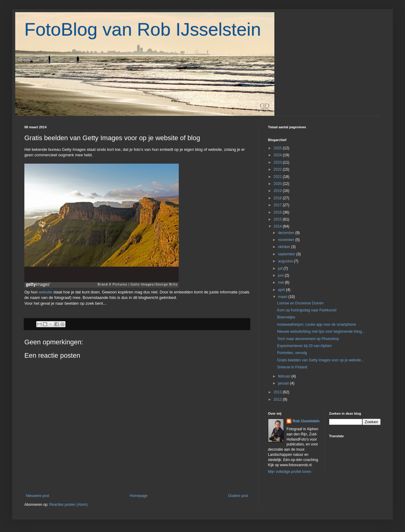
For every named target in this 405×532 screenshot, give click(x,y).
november (287, 240)
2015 (278, 219)
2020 (278, 184)
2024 (278, 155)
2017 (278, 205)
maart (283, 297)
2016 (278, 212)
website (46, 292)
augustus (286, 261)
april (282, 290)
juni (281, 275)
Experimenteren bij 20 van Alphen (304, 346)
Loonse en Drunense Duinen (300, 303)
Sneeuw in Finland (292, 367)
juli (281, 268)
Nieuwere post (38, 496)
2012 (278, 399)
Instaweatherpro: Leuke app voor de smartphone (317, 325)
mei (282, 282)
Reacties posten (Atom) (68, 505)
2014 (278, 226)
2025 (278, 148)
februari (285, 376)
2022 (278, 169)
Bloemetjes (286, 317)
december (287, 233)
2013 (278, 392)
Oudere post (238, 496)
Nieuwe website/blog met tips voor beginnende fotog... (321, 332)
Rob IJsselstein (306, 421)
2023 (278, 162)
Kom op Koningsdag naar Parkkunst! (307, 310)
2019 (278, 191)
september (287, 254)
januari (284, 383)
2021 (278, 177)
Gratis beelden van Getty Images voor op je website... (320, 360)
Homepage (139, 496)
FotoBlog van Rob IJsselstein (143, 29)
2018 (278, 198)
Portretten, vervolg (292, 353)
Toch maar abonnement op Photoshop (308, 339)
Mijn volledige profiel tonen (290, 472)
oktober (285, 247)
